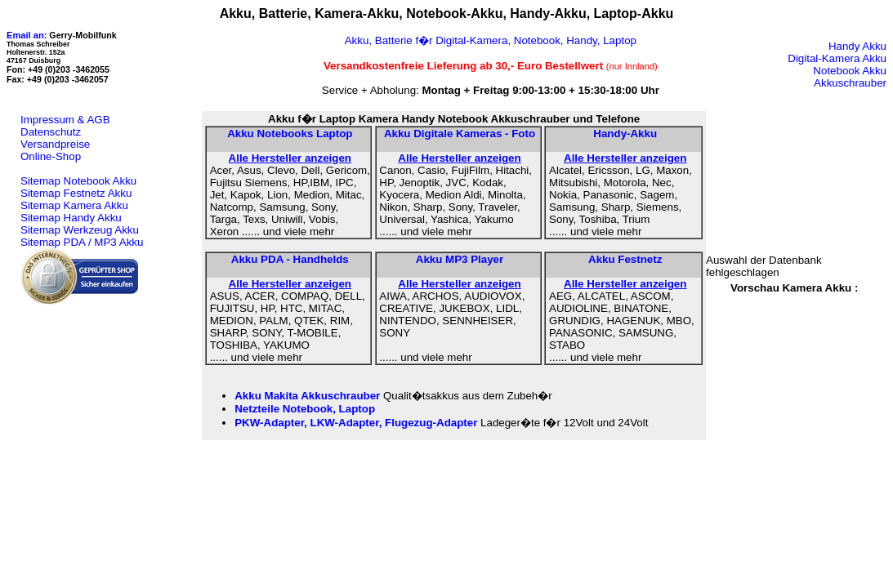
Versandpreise (55, 144)
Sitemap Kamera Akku (74, 205)
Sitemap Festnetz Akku (76, 193)
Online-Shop (51, 156)
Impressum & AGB (65, 120)
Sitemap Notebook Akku (78, 181)
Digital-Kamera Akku (837, 58)
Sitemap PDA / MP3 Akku (82, 242)
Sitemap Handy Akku (71, 218)
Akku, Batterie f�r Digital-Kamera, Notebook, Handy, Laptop (491, 40)
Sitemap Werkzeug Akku (80, 230)
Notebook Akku (850, 71)
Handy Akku (857, 46)
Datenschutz (51, 132)
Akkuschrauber (850, 83)
